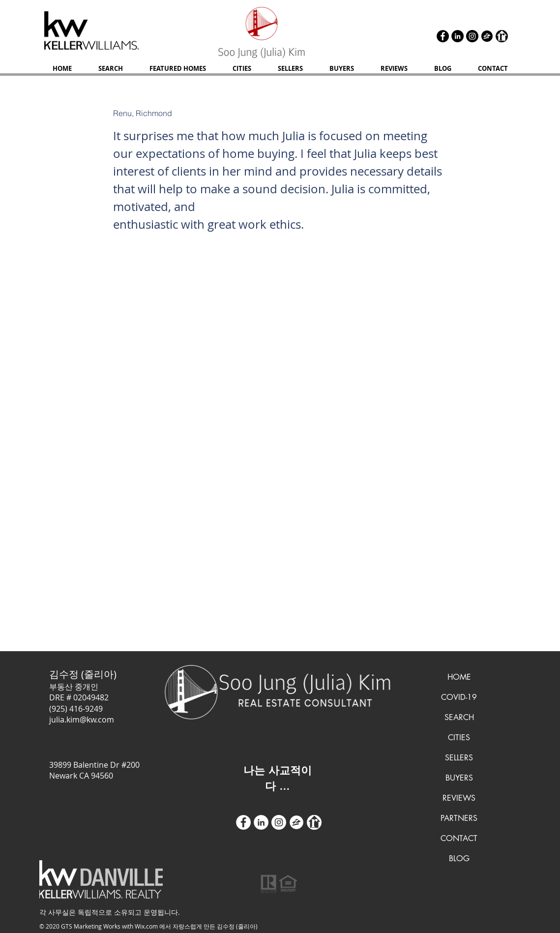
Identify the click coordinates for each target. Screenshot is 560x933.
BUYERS (459, 778)
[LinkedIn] (457, 36)
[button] (290, 68)
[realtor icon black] (502, 36)
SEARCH (459, 717)
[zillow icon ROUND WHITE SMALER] (296, 822)
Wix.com (146, 926)
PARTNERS (459, 818)
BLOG (459, 858)
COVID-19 (459, 697)
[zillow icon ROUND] (487, 36)
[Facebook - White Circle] (243, 822)
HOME (459, 677)
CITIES (459, 737)
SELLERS (459, 758)
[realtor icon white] (314, 822)
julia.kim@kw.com (82, 720)
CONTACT (459, 838)
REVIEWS (459, 798)
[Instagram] (472, 36)
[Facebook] (443, 36)
